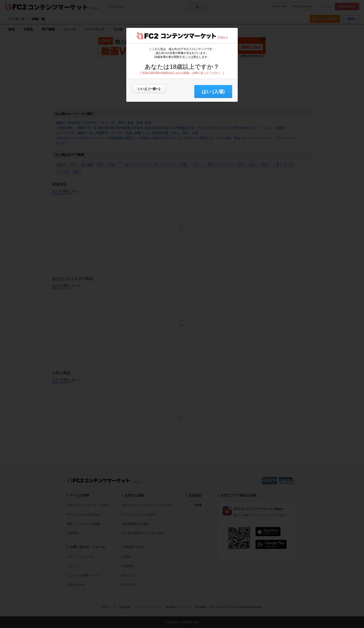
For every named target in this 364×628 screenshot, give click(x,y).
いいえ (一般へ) (149, 89)
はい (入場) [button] (213, 92)
